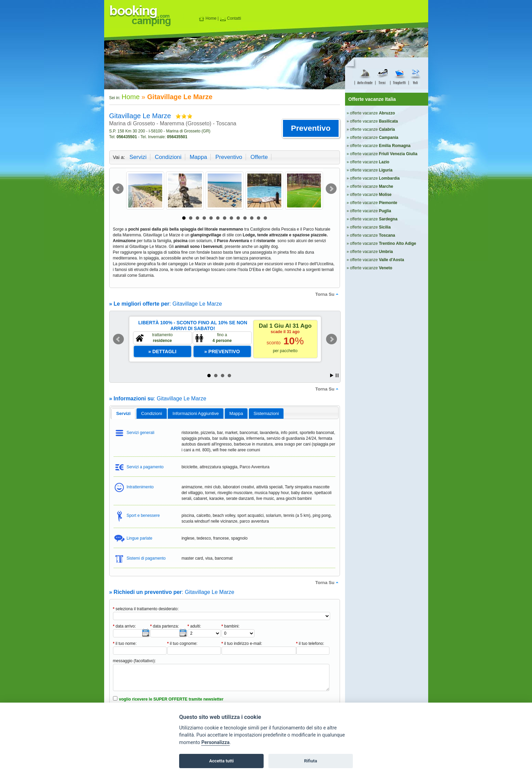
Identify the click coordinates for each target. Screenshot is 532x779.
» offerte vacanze (371, 113)
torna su (327, 294)
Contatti (231, 18)
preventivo (229, 157)
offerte (259, 157)
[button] (311, 128)
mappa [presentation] (236, 413)
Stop (337, 375)
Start (332, 375)
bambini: (231, 626)
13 (265, 218)
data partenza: (165, 626)
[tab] (123, 414)
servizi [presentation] (123, 413)
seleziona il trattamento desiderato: (146, 609)
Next (331, 189)
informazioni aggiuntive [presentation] (196, 413)
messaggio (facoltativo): (135, 661)
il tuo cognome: (182, 644)
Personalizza (215, 742)
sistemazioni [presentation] (266, 413)
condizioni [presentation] (152, 413)
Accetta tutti (221, 761)
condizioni (168, 157)
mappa (198, 157)
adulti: (194, 626)
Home (207, 18)
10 (245, 218)
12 (259, 218)
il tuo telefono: (310, 644)
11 (252, 218)
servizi (138, 157)
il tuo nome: (125, 644)
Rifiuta (310, 761)
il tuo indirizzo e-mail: (242, 644)
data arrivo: (125, 626)
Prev (118, 189)
